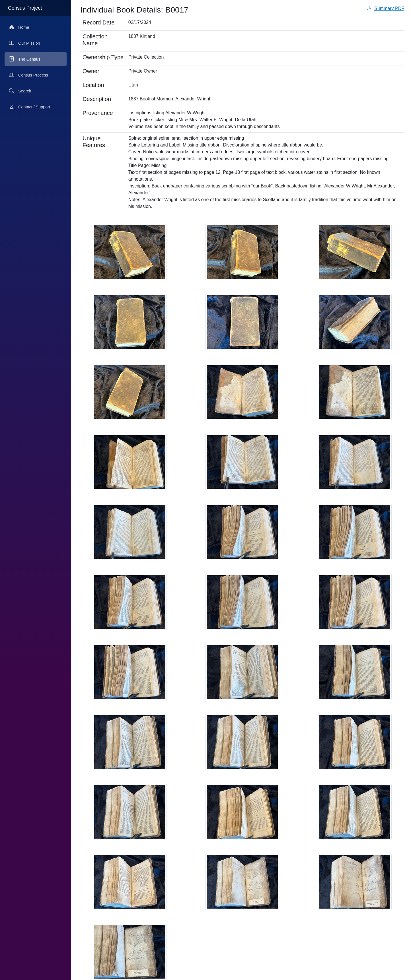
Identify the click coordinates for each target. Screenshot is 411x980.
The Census (25, 59)
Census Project (25, 8)
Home (19, 27)
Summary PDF (386, 8)
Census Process (29, 75)
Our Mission (25, 43)
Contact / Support (30, 107)
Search (20, 91)
